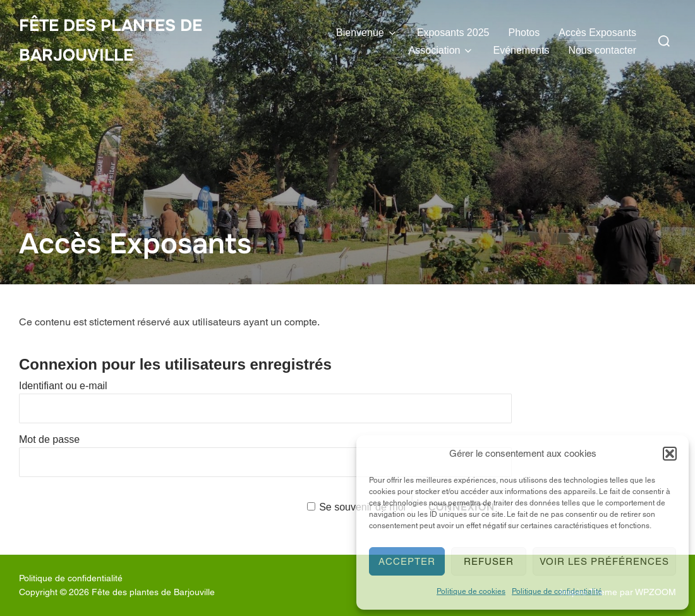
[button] (670, 454)
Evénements (521, 50)
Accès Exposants (597, 33)
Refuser (489, 561)
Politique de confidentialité (557, 591)
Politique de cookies (471, 591)
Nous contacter (602, 50)
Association (442, 51)
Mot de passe (49, 439)
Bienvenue (367, 33)
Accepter (407, 561)
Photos (524, 33)
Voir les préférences (604, 561)
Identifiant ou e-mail (63, 386)
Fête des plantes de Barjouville (111, 40)
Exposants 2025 (453, 33)
